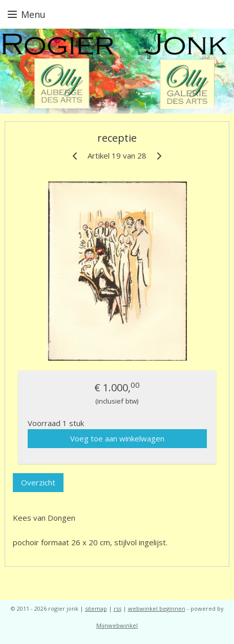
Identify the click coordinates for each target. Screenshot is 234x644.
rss (118, 608)
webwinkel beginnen (157, 608)
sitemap (96, 608)
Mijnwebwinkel (117, 625)
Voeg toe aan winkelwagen (117, 438)
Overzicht (38, 482)
